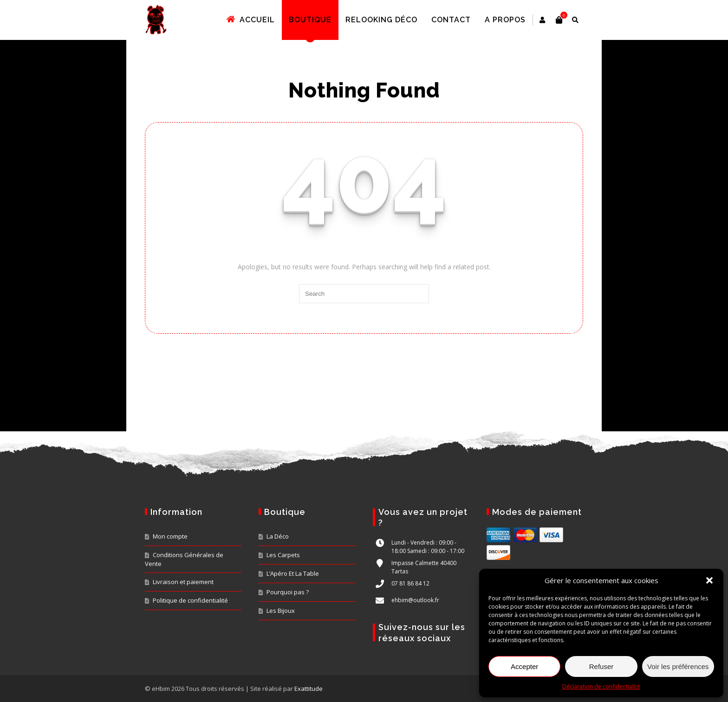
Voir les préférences (678, 666)
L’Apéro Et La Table (293, 573)
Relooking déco (393, 20)
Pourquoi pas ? (288, 592)
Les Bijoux (281, 611)
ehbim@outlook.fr (415, 600)
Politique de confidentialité (190, 600)
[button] (709, 580)
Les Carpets (283, 555)
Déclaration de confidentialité (601, 686)
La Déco (278, 536)
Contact (463, 20)
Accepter (524, 666)
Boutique (322, 20)
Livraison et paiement (183, 582)
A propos (517, 20)
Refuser (601, 666)
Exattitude (309, 689)
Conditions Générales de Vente (184, 559)
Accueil (263, 20)
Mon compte (170, 536)
